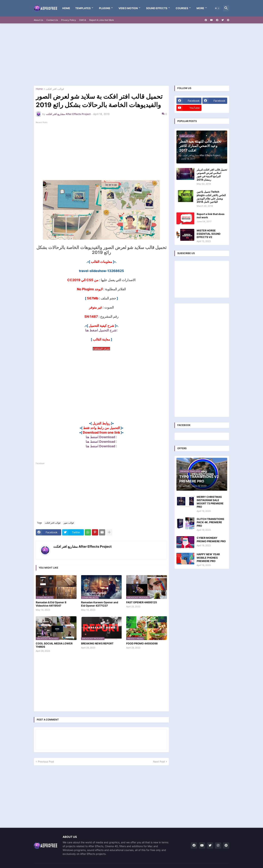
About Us (38, 20)
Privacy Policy (69, 20)
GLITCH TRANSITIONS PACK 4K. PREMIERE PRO (210, 522)
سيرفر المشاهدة (101, 349)
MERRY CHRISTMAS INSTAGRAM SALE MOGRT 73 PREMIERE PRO (210, 502)
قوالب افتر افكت (55, 89)
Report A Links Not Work (102, 20)
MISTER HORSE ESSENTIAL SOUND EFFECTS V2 (209, 234)
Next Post (159, 762)
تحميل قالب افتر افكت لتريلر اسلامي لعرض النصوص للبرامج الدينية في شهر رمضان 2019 (212, 175)
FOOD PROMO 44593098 (142, 643)
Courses (182, 8)
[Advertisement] (131, 54)
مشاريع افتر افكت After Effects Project (82, 547)
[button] (217, 8)
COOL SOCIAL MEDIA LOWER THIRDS (54, 645)
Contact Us (52, 20)
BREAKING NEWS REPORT (97, 643)
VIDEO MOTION (128, 8)
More (200, 8)
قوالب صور (69, 523)
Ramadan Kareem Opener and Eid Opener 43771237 (100, 604)
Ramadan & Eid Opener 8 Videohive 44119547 (51, 604)
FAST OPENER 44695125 (142, 602)
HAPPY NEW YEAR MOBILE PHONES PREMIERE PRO (208, 557)
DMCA (83, 20)
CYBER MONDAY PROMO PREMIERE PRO (211, 539)
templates (83, 8)
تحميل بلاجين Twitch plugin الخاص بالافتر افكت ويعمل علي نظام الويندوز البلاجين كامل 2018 (211, 197)
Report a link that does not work (211, 216)
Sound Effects (157, 8)
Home (66, 8)
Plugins (105, 8)
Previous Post (46, 762)
